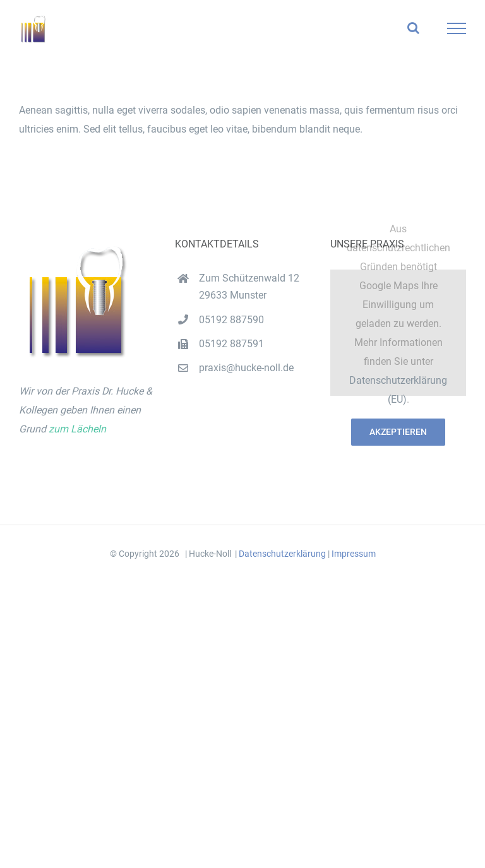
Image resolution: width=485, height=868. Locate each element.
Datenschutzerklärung (282, 554)
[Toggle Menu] (457, 28)
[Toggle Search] (413, 28)
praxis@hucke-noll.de (246, 368)
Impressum (354, 554)
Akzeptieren (398, 432)
